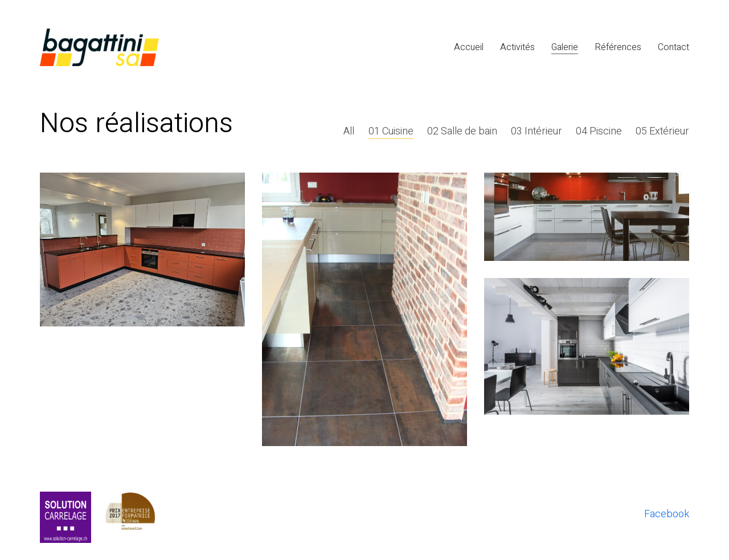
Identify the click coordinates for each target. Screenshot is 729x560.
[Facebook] (667, 514)
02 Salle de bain (462, 132)
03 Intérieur (536, 132)
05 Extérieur (662, 132)
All (349, 132)
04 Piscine (599, 132)
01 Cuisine (391, 132)
